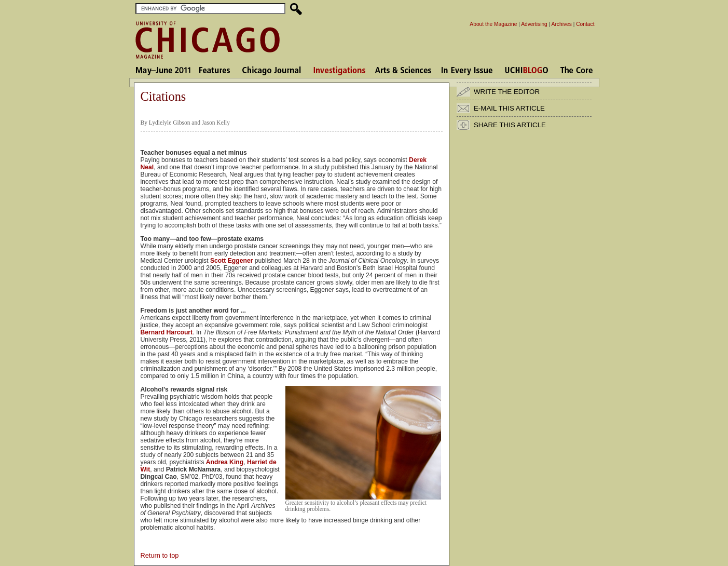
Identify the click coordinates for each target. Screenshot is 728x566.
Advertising (534, 24)
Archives (562, 24)
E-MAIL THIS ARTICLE (509, 108)
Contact (585, 24)
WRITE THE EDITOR (507, 92)
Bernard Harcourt (167, 332)
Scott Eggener (231, 261)
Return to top (160, 555)
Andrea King (225, 462)
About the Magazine (493, 24)
